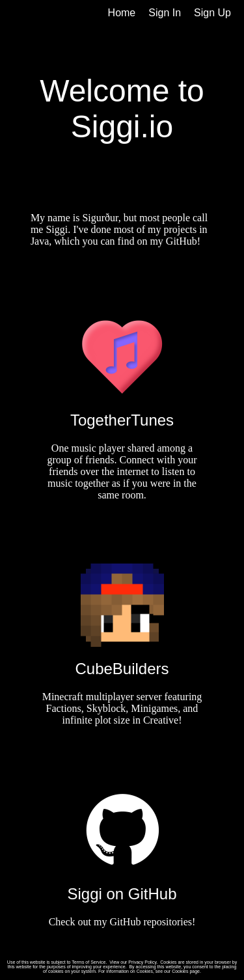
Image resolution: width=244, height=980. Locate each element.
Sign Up (212, 13)
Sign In (165, 13)
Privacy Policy (142, 962)
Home (122, 13)
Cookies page (186, 971)
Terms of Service (88, 962)
